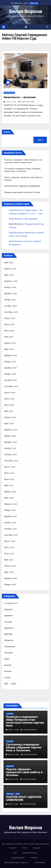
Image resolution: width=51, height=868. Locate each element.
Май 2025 (9, 337)
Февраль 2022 (11, 578)
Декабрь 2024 (11, 368)
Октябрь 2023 (11, 455)
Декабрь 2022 (11, 516)
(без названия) (31, 219)
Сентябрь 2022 (11, 535)
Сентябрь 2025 (11, 312)
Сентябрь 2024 (11, 386)
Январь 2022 (10, 585)
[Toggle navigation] (26, 27)
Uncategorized (9, 93)
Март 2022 (9, 572)
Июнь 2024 (9, 405)
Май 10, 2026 (14, 755)
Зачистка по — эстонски (20, 97)
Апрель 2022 (10, 566)
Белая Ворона (26, 11)
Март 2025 (9, 349)
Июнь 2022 (9, 554)
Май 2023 (9, 485)
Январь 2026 (10, 287)
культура (8, 622)
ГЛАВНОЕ (34, 858)
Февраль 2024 (11, 430)
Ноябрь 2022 (10, 523)
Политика (8, 653)
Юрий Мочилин (26, 102)
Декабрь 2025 (11, 294)
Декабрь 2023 (11, 442)
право (7, 659)
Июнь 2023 (9, 479)
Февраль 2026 (11, 281)
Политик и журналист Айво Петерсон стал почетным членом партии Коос (25, 721)
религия (8, 665)
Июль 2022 (9, 547)
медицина (9, 628)
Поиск (7, 132)
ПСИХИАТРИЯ (40, 863)
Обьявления (10, 647)
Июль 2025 (9, 324)
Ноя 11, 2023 (11, 102)
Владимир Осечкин (30, 853)
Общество (9, 640)
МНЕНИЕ (8, 634)
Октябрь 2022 (11, 529)
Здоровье (8, 609)
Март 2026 (9, 275)
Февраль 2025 (11, 355)
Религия (8, 671)
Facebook (12, 848)
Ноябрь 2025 (10, 300)
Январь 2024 (10, 436)
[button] (47, 27)
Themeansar (45, 844)
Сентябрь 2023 (11, 461)
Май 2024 (9, 411)
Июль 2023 (9, 473)
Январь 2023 (10, 510)
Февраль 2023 (11, 504)
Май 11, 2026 (13, 730)
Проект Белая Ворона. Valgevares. (16, 863)
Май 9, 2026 (13, 779)
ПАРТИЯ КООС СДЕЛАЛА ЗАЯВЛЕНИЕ (22, 186)
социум (7, 678)
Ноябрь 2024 (10, 374)
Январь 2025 (10, 362)
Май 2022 (9, 560)
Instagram (37, 848)
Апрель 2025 (10, 343)
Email (15, 853)
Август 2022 (10, 541)
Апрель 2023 (10, 492)
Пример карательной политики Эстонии (22, 192)
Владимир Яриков (18, 858)
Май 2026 (9, 263)
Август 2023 (10, 467)
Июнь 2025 (9, 331)
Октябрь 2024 (11, 380)
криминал (8, 616)
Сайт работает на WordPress (13, 844)
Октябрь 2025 (11, 306)
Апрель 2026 (10, 269)
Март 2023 (9, 498)
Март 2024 (9, 424)
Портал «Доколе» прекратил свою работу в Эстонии (24, 772)
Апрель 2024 (10, 417)
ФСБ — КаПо (10, 684)
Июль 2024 (9, 399)
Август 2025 (10, 318)
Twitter (24, 848)
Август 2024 (10, 393)
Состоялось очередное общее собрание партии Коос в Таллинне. (24, 747)
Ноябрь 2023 (10, 448)
